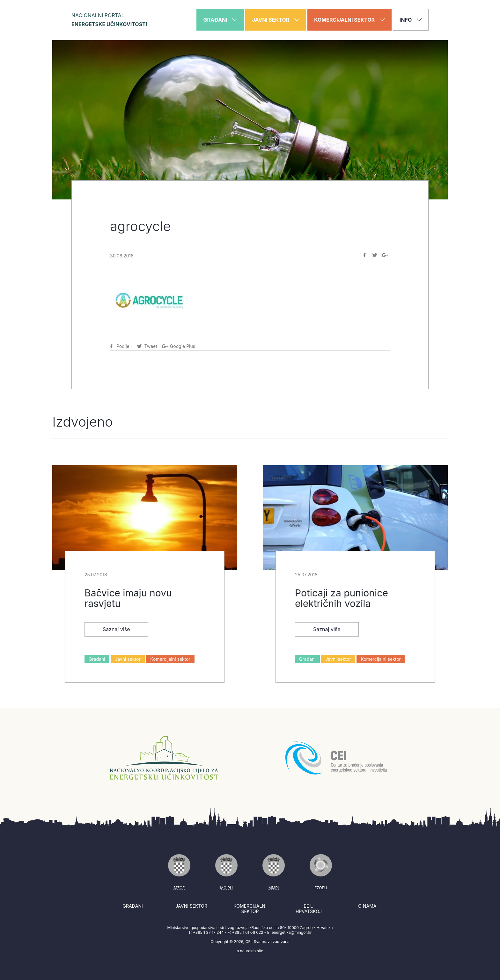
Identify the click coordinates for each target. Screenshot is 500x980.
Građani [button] (220, 20)
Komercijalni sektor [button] (349, 20)
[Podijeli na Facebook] (364, 255)
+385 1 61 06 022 (248, 932)
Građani (97, 659)
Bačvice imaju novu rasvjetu (128, 598)
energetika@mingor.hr (292, 932)
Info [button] (411, 20)
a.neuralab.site (250, 951)
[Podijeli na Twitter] (375, 255)
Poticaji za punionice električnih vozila (342, 598)
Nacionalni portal (109, 20)
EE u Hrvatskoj (309, 909)
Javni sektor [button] (276, 20)
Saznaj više (116, 629)
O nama (367, 906)
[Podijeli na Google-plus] (385, 255)
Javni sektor (128, 659)
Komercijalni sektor (170, 659)
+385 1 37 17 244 (208, 932)
